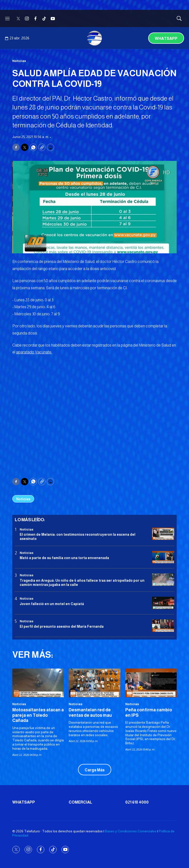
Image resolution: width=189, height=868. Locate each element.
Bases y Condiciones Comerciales (131, 831)
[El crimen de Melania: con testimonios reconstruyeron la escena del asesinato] (163, 534)
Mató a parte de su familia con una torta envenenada (64, 558)
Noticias (19, 61)
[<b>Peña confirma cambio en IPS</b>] (151, 683)
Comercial (80, 802)
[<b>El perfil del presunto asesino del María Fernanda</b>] (163, 626)
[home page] (94, 38)
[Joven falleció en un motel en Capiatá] (163, 603)
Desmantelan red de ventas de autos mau (90, 713)
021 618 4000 (137, 802)
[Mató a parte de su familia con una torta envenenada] (163, 557)
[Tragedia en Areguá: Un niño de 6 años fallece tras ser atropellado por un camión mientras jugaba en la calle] (163, 580)
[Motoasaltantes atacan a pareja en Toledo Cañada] (38, 683)
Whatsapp (166, 38)
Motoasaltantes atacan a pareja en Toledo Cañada (38, 715)
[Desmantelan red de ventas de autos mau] (94, 683)
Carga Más (95, 770)
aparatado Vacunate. (34, 352)
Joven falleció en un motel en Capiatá (52, 604)
